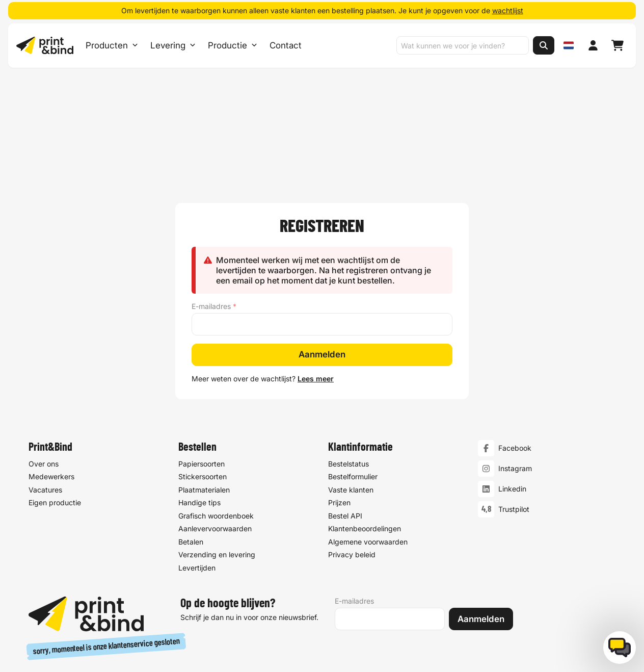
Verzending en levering (217, 449)
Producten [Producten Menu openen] (112, 46)
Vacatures (45, 384)
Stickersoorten (203, 371)
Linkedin (512, 383)
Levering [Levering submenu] (173, 46)
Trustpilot (514, 404)
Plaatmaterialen (204, 384)
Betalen (191, 436)
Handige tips (199, 397)
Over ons (44, 358)
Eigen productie (55, 397)
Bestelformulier (353, 371)
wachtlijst (508, 10)
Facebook (515, 342)
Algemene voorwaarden (368, 436)
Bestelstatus (348, 358)
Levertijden (197, 462)
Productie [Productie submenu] (233, 46)
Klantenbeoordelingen (365, 423)
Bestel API (345, 410)
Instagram (515, 363)
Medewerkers (51, 371)
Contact (286, 46)
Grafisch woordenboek (216, 410)
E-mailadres (214, 200)
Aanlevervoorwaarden (215, 423)
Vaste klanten (351, 384)
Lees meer (316, 273)
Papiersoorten (202, 358)
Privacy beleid (352, 449)
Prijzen (339, 397)
